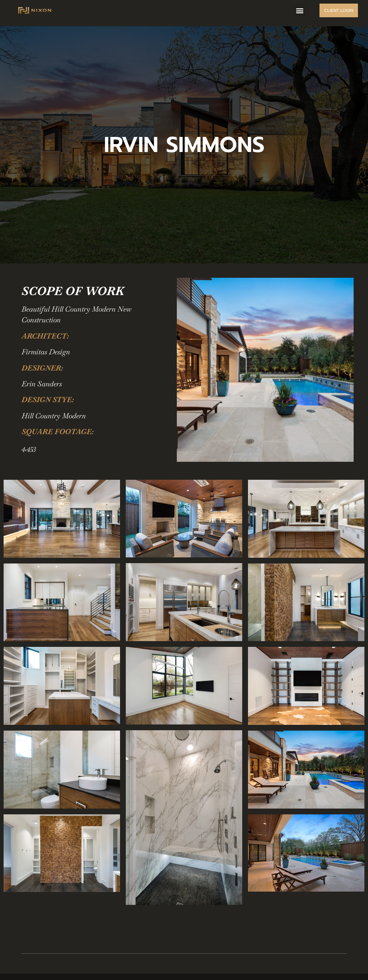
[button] (300, 11)
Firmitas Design (46, 352)
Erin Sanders (42, 384)
